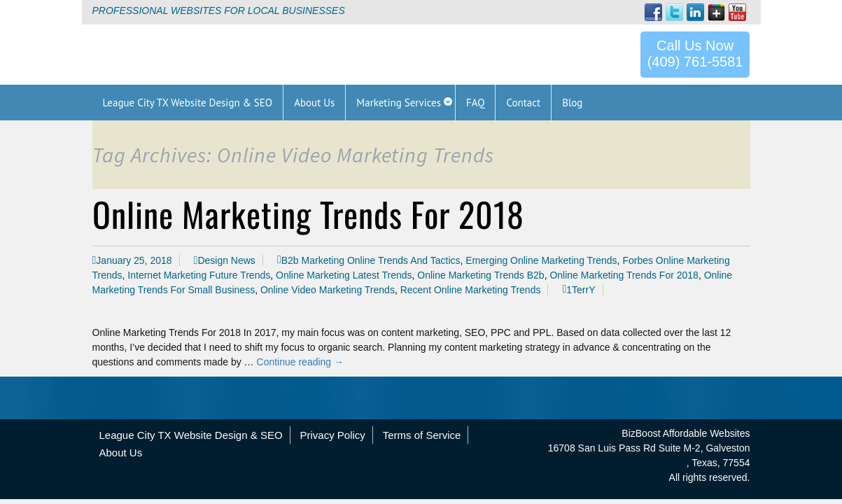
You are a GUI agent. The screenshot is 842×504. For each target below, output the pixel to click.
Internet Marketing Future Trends (199, 275)
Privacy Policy (332, 435)
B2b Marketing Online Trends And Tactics (371, 260)
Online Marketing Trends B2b (480, 275)
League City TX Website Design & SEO (191, 435)
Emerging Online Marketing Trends (541, 260)
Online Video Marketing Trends (328, 290)
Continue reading (301, 362)
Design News (226, 260)
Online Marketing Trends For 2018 (308, 214)
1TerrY (581, 290)
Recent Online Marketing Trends (471, 290)
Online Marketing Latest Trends (344, 275)
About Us (121, 453)
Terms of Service (422, 435)
